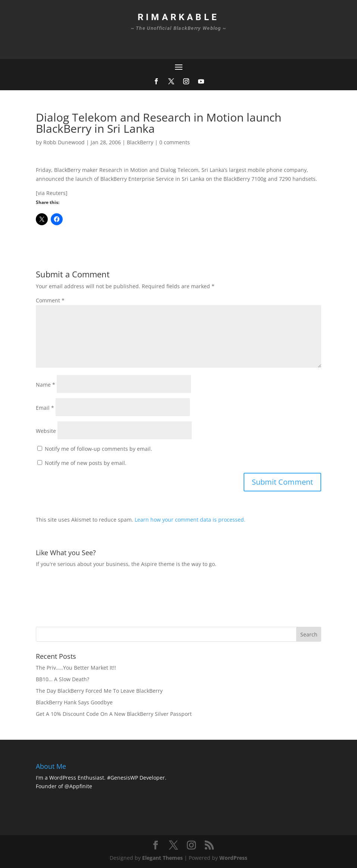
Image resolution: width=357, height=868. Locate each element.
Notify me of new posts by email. (86, 463)
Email (45, 408)
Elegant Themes (162, 858)
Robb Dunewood (64, 142)
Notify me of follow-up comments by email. (98, 449)
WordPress (233, 858)
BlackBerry (140, 142)
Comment (50, 300)
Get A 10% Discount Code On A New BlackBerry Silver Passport (114, 714)
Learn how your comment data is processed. (190, 520)
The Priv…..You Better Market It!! (76, 668)
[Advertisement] (172, 597)
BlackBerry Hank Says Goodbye (74, 702)
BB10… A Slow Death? (62, 679)
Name (46, 385)
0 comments (175, 142)
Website (46, 431)
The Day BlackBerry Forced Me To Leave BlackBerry (99, 691)
